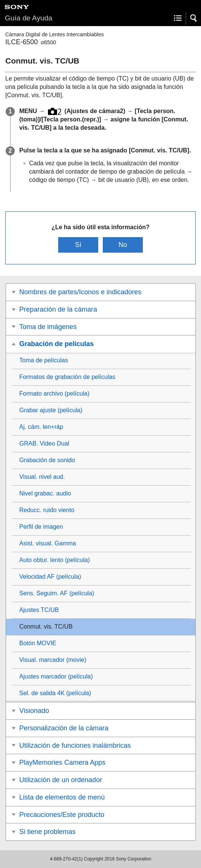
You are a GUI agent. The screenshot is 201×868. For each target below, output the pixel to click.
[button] (194, 18)
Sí (78, 245)
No (123, 245)
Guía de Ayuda (29, 18)
